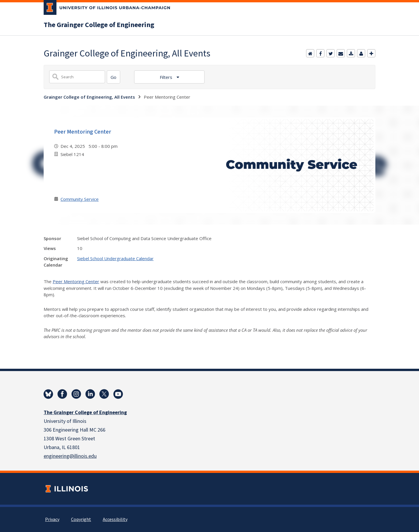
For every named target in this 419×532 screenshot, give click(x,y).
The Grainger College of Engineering (99, 25)
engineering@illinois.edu (70, 456)
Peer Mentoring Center (83, 132)
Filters (167, 77)
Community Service (80, 199)
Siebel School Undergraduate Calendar (115, 258)
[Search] (113, 77)
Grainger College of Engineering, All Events (89, 97)
